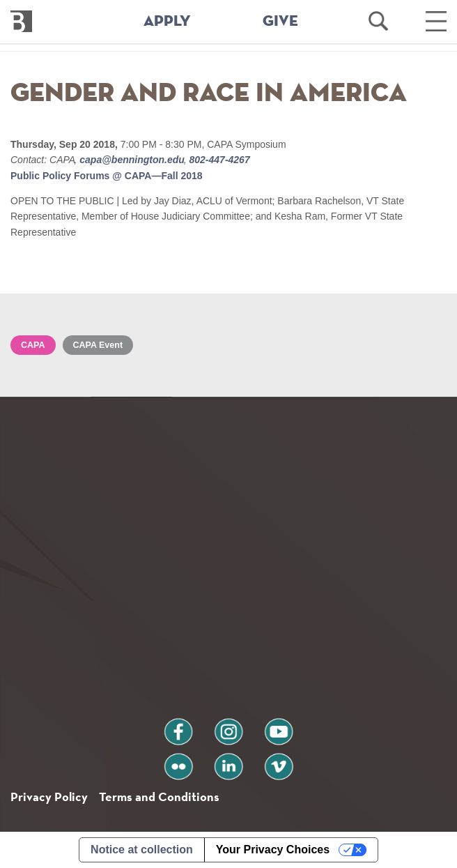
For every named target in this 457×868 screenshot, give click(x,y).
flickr (179, 761)
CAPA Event (98, 345)
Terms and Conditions (159, 797)
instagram (228, 726)
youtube (279, 726)
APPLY (167, 22)
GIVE (280, 22)
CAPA (33, 345)
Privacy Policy (49, 797)
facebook (178, 726)
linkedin (228, 761)
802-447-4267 (218, 160)
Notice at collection (142, 850)
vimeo (279, 761)
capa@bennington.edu (132, 160)
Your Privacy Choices (273, 850)
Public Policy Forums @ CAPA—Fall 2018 (107, 176)
